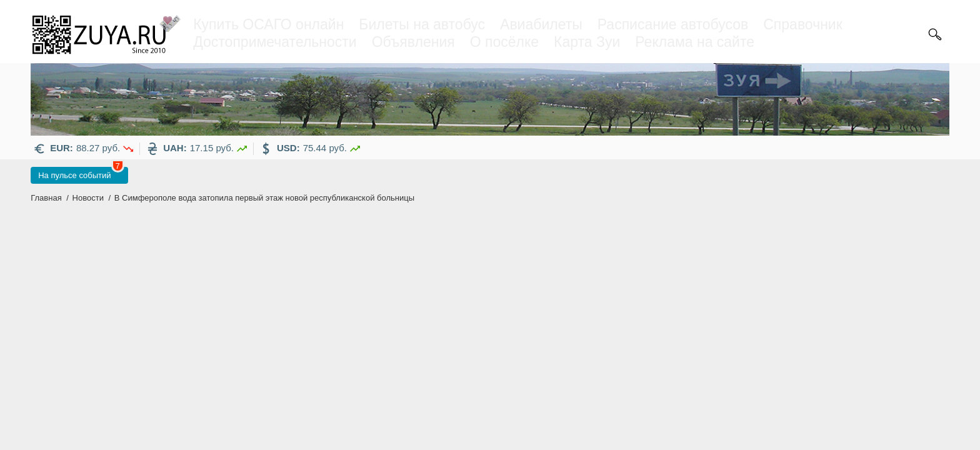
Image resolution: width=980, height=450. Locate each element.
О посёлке (504, 42)
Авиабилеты (541, 24)
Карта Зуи (587, 42)
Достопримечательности (275, 42)
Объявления (413, 42)
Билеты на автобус (422, 24)
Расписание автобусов (673, 24)
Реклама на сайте (695, 42)
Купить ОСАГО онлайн (268, 24)
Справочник (803, 24)
